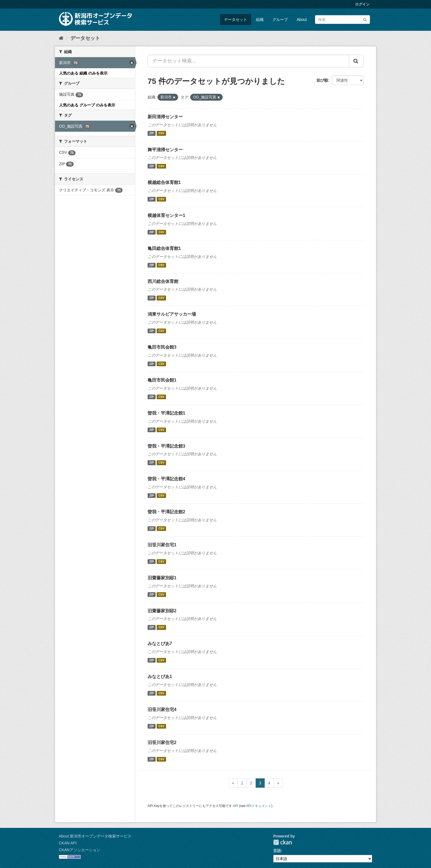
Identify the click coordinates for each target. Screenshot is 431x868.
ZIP (151, 133)
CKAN (283, 842)
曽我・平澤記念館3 (166, 446)
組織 (260, 20)
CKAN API (68, 843)
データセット (236, 20)
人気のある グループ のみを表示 (87, 105)
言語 (277, 851)
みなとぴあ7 (160, 644)
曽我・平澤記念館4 (166, 479)
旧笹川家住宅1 (162, 545)
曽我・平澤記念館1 (166, 413)
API (235, 806)
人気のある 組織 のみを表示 (83, 73)
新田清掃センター (165, 117)
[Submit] (365, 19)
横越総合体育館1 (164, 182)
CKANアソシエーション (80, 850)
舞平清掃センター (165, 150)
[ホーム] (61, 38)
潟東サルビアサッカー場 (172, 314)
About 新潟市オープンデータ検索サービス (95, 836)
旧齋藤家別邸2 (162, 611)
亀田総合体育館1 (164, 248)
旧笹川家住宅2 (162, 742)
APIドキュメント (259, 806)
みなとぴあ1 (160, 677)
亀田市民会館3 (162, 347)
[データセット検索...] (248, 61)
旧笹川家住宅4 (162, 709)
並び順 (322, 80)
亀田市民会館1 (162, 380)
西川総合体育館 (163, 281)
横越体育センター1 (166, 215)
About (302, 20)
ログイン (362, 4)
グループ (280, 20)
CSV (161, 133)
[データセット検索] (342, 20)
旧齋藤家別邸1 (162, 578)
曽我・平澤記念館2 (166, 512)
